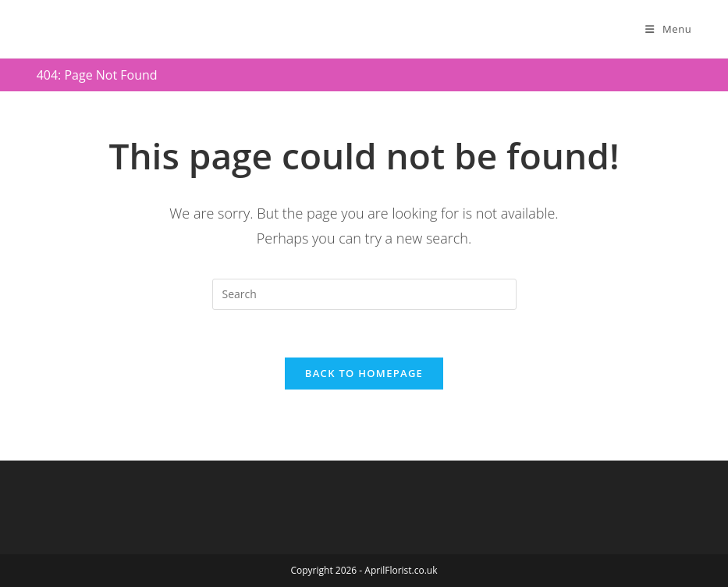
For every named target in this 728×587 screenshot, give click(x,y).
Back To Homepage (364, 373)
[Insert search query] (364, 294)
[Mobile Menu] (668, 29)
